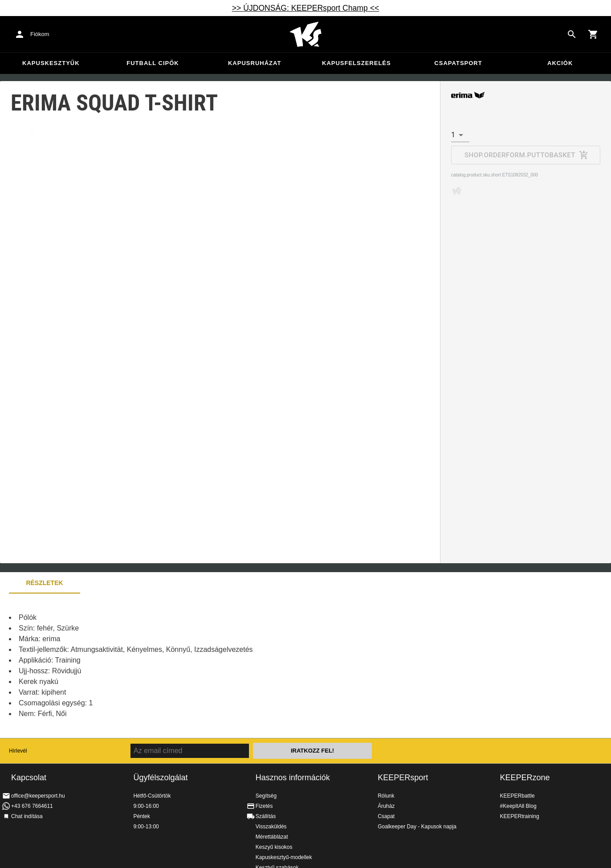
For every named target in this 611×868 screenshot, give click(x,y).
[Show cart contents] (593, 34)
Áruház (386, 806)
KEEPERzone (525, 778)
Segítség (266, 796)
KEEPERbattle (517, 796)
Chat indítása (27, 816)
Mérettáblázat (272, 837)
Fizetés (264, 806)
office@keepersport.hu (38, 796)
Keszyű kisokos (274, 847)
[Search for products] (572, 34)
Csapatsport (458, 63)
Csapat (386, 816)
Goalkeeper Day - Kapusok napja (417, 827)
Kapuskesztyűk (51, 63)
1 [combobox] (453, 135)
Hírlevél (18, 751)
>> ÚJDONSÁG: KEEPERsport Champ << (306, 8)
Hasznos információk (293, 778)
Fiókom (40, 34)
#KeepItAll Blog (518, 806)
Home (305, 34)
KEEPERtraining (520, 816)
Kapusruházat (255, 63)
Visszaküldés (271, 827)
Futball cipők (153, 63)
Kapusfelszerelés (356, 63)
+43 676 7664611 (32, 806)
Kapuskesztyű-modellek (284, 857)
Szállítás (266, 816)
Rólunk (386, 796)
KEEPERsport (403, 778)
